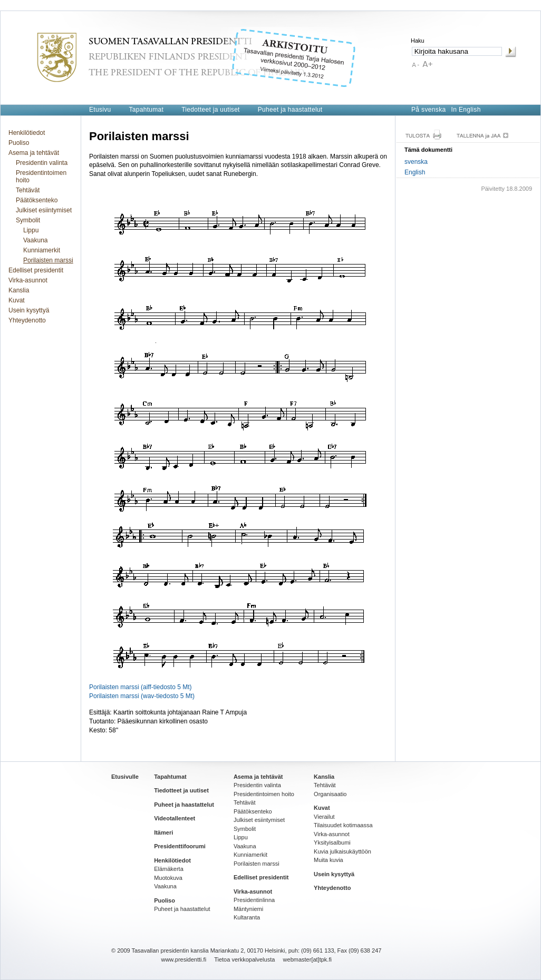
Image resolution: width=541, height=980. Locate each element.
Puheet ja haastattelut (290, 110)
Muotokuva (168, 878)
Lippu (31, 230)
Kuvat (17, 300)
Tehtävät (28, 190)
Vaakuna (35, 240)
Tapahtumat (146, 110)
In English (466, 110)
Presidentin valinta (42, 163)
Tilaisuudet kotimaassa (343, 825)
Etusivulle (125, 777)
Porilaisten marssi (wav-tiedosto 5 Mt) (142, 696)
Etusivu (100, 110)
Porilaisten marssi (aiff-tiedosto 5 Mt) (141, 687)
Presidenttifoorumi (180, 846)
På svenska (429, 110)
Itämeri (163, 832)
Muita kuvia (329, 860)
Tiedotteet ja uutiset (211, 110)
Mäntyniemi (248, 909)
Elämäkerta (169, 869)
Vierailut (324, 817)
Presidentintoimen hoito (41, 177)
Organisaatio (330, 794)
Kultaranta (247, 917)
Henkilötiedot (27, 133)
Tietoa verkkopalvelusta (244, 959)
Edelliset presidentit (36, 270)
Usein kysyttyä (29, 310)
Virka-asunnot (28, 280)
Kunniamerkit (42, 250)
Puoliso (19, 143)
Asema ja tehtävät (34, 153)
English (415, 172)
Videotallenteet (175, 818)
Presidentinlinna (254, 900)
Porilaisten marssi (48, 260)
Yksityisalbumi (332, 842)
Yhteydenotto (27, 320)
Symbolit (28, 220)
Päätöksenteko (37, 200)
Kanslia (19, 290)
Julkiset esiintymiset (44, 210)
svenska (416, 162)
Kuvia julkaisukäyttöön (342, 851)
